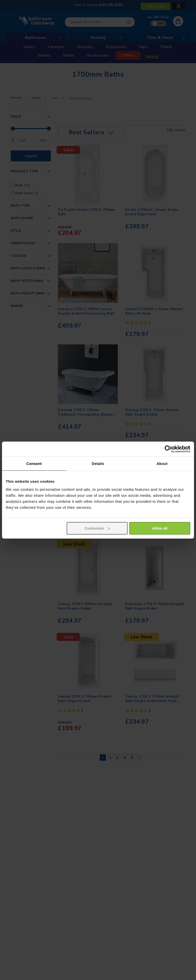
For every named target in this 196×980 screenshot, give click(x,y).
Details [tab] (98, 464)
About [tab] (162, 464)
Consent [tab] (34, 464)
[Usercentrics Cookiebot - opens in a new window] (168, 449)
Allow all (160, 528)
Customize (97, 528)
